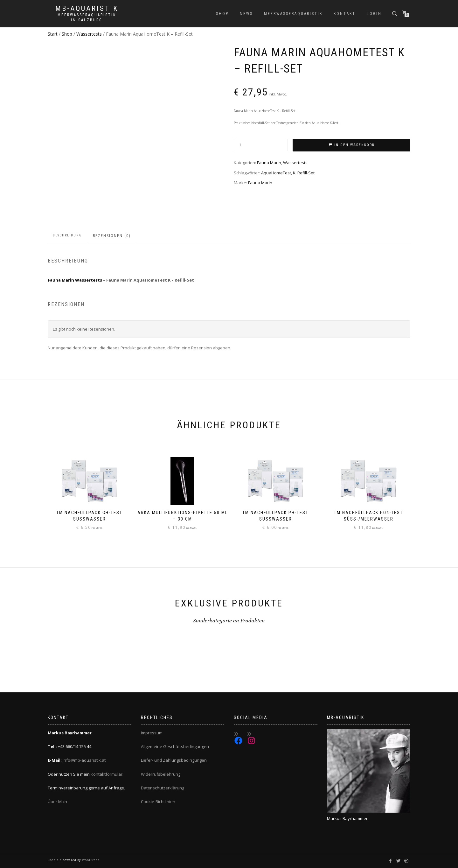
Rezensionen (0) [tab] (112, 236)
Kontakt (345, 14)
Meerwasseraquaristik (293, 14)
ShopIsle (55, 860)
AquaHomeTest (276, 173)
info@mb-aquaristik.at (84, 760)
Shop (222, 14)
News (246, 14)
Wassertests (89, 34)
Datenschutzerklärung (163, 788)
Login (374, 14)
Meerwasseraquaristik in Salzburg (87, 17)
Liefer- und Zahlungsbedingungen (174, 760)
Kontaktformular (107, 774)
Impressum (152, 733)
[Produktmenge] (261, 145)
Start (53, 34)
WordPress (90, 860)
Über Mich (57, 801)
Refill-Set (306, 173)
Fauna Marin (269, 163)
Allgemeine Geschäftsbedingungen (175, 746)
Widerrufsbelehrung (161, 774)
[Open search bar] (395, 13)
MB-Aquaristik (87, 9)
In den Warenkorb (354, 145)
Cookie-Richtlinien (158, 801)
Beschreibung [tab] (67, 235)
